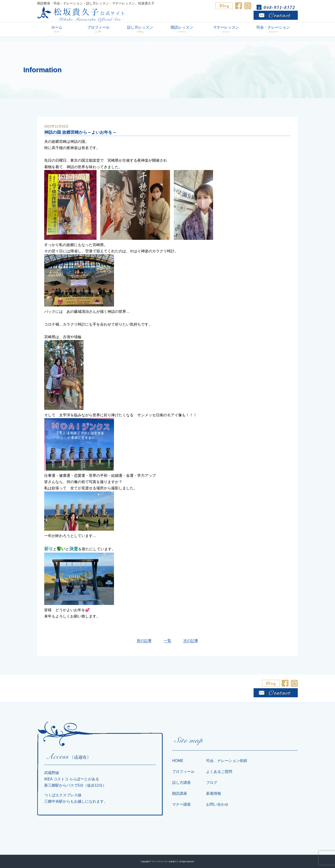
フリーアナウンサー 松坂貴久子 (165, 861)
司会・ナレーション (273, 29)
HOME (178, 761)
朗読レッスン (182, 29)
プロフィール (98, 29)
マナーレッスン (226, 29)
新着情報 (214, 793)
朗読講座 (180, 793)
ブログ (212, 783)
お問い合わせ (217, 804)
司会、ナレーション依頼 (227, 761)
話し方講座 (181, 783)
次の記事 (191, 641)
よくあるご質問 (219, 772)
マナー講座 (181, 804)
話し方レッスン (140, 29)
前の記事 (144, 641)
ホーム (57, 29)
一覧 (167, 641)
